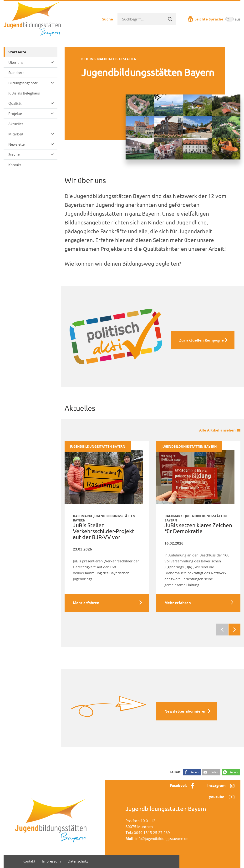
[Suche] (170, 19)
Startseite (17, 52)
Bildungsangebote (31, 83)
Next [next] (234, 630)
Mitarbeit (31, 134)
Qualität (31, 103)
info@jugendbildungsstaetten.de (162, 839)
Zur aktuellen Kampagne (201, 340)
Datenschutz (78, 861)
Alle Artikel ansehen (217, 430)
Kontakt (15, 165)
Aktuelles (16, 124)
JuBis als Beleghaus (24, 93)
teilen (195, 772)
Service (31, 154)
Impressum (51, 861)
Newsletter (31, 144)
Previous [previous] (222, 630)
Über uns (31, 62)
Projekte (31, 114)
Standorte (16, 73)
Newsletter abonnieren (186, 711)
